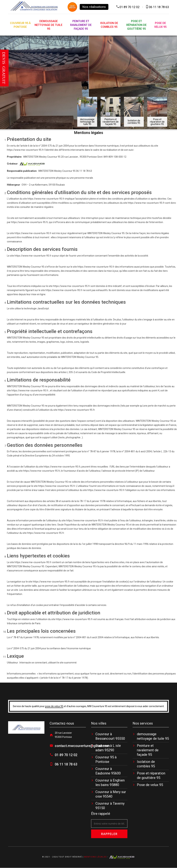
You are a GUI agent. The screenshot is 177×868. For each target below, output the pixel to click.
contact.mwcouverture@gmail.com (82, 746)
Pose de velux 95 (160, 25)
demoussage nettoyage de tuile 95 (48, 25)
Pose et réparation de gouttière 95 (136, 25)
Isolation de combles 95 (109, 25)
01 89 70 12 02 (129, 7)
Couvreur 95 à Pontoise (20, 25)
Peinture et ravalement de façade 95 (81, 25)
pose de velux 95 (54, 706)
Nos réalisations (94, 7)
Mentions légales (95, 857)
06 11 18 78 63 (159, 7)
